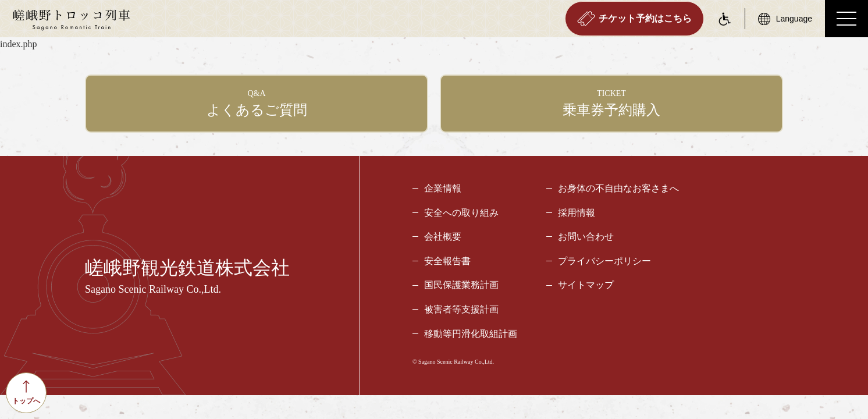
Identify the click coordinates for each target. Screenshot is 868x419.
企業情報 (443, 188)
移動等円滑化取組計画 (471, 334)
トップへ (26, 393)
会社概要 (443, 237)
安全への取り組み (461, 213)
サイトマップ (586, 285)
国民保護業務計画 (461, 285)
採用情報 (577, 213)
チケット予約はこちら (634, 19)
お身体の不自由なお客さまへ (618, 188)
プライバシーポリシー (604, 261)
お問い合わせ (586, 237)
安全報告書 (447, 261)
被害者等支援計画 (461, 309)
